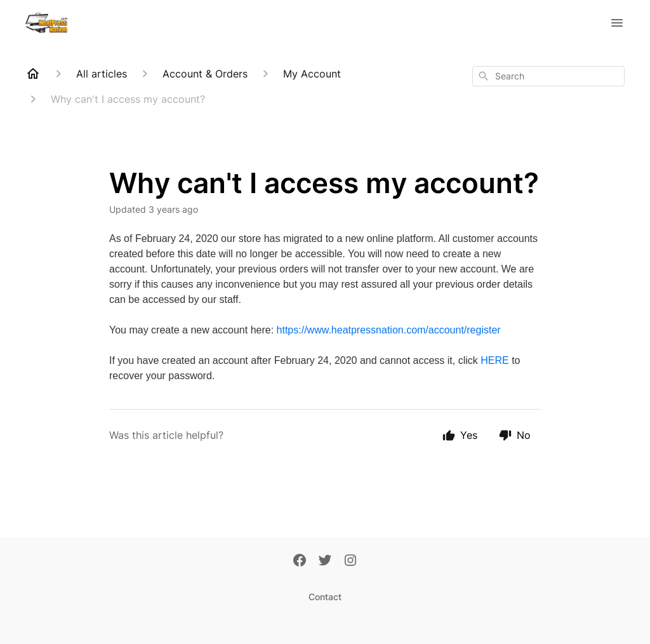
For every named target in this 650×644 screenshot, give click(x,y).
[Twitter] (325, 561)
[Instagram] (350, 561)
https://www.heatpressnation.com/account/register (389, 330)
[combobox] (548, 76)
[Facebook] (300, 561)
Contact (325, 597)
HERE (494, 360)
